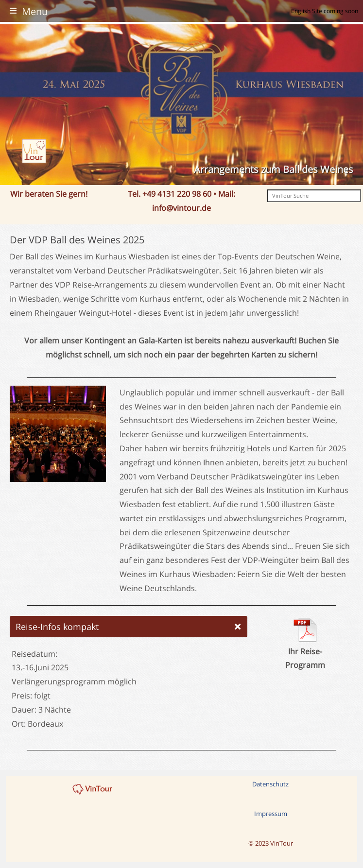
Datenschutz (270, 784)
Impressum (271, 814)
